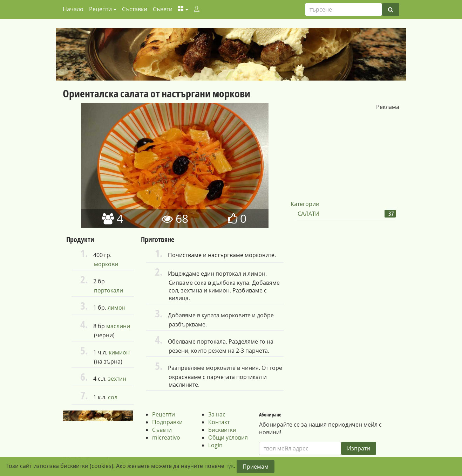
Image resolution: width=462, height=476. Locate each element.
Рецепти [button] (100, 9)
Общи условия (228, 437)
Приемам (256, 467)
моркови (106, 264)
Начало (73, 9)
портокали (108, 290)
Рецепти (164, 414)
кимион (119, 352)
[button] (183, 9)
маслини (118, 326)
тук (230, 466)
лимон (117, 308)
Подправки (167, 422)
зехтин (117, 379)
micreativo (166, 437)
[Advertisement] (343, 154)
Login (215, 445)
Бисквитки (222, 430)
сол (113, 397)
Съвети (163, 9)
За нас (217, 414)
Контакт (219, 422)
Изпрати (359, 448)
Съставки (135, 9)
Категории (305, 204)
